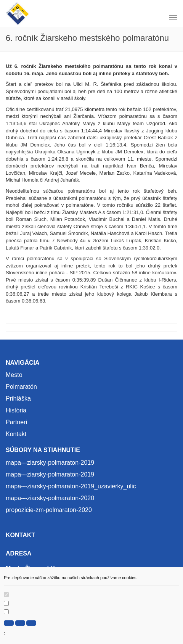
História (16, 410)
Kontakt (16, 434)
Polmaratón (21, 387)
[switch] (6, 595)
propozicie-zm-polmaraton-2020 (49, 510)
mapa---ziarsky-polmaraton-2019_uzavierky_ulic (71, 486)
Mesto (14, 375)
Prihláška (18, 398)
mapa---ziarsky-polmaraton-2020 (50, 498)
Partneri (16, 422)
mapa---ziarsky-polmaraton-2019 (50, 463)
